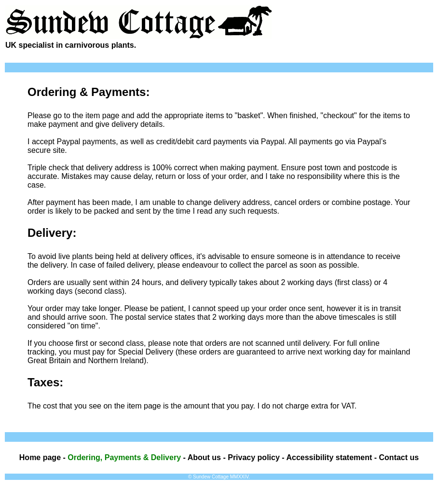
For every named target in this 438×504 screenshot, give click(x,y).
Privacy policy (254, 457)
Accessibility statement (329, 457)
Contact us (399, 457)
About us (204, 457)
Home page (40, 457)
